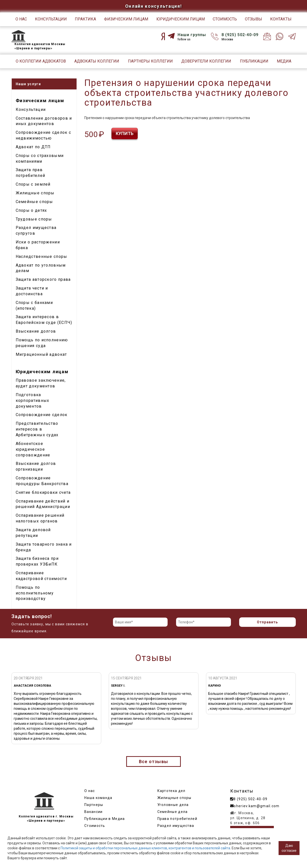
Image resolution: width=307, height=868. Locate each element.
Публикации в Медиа (104, 819)
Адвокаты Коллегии (97, 61)
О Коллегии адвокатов (41, 61)
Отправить (267, 622)
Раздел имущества (176, 826)
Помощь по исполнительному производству (35, 593)
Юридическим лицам (181, 19)
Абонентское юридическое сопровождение (33, 449)
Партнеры (94, 805)
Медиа (284, 61)
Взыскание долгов (36, 331)
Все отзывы (153, 761)
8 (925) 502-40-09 (240, 35)
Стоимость (225, 19)
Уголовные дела (173, 805)
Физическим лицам (126, 19)
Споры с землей (33, 184)
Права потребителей (177, 819)
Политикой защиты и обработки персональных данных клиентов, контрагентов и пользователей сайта (145, 848)
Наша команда (98, 798)
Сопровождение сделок (42, 415)
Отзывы (254, 19)
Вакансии (93, 812)
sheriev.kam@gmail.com (255, 806)
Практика (85, 19)
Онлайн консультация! (154, 6)
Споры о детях (31, 210)
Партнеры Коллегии (150, 61)
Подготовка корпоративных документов (33, 400)
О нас (21, 19)
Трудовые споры (34, 219)
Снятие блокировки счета (43, 492)
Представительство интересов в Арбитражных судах (37, 429)
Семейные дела (173, 812)
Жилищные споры (35, 193)
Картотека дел (171, 791)
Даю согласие (289, 848)
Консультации (51, 19)
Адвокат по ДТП (33, 147)
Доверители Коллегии (206, 61)
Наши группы (192, 35)
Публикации (254, 61)
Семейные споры (34, 202)
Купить (125, 133)
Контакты (281, 19)
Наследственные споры (42, 256)
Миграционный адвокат (41, 354)
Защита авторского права (43, 279)
